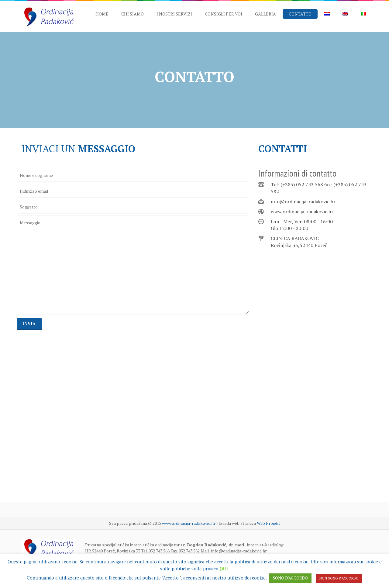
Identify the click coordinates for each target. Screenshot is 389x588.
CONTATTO (300, 14)
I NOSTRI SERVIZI (174, 14)
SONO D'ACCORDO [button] (290, 578)
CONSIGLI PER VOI (224, 14)
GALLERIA (265, 14)
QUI (224, 569)
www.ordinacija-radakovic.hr (302, 211)
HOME (102, 14)
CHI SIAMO (133, 14)
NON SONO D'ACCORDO (339, 578)
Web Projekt (269, 523)
